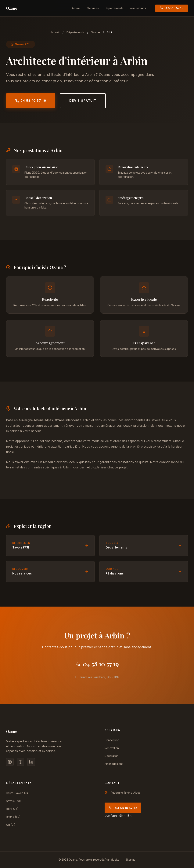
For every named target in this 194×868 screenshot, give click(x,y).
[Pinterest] (20, 762)
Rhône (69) (13, 817)
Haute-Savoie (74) (18, 793)
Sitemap (130, 860)
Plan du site (112, 860)
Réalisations (138, 8)
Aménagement (114, 764)
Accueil (76, 8)
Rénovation (112, 748)
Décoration (111, 756)
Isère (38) (12, 809)
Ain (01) (11, 825)
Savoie (95, 32)
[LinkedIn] (31, 762)
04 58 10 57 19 (172, 8)
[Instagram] (10, 762)
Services (93, 8)
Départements (114, 8)
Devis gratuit (83, 101)
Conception (112, 740)
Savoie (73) (13, 801)
